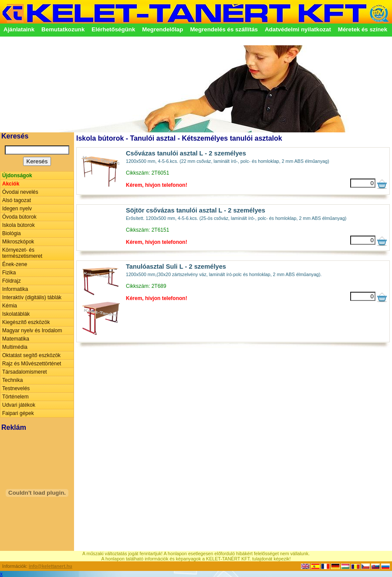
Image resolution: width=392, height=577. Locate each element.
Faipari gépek (18, 413)
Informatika (15, 289)
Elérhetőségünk (113, 29)
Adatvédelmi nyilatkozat (298, 29)
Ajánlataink (19, 29)
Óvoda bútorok (19, 217)
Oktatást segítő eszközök (31, 355)
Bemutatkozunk (63, 29)
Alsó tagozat (17, 200)
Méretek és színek (363, 29)
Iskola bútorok (19, 225)
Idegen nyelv (17, 209)
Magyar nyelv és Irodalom (32, 331)
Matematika (16, 339)
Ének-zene (15, 264)
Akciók (11, 184)
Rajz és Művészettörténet (32, 364)
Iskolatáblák (16, 314)
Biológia (12, 233)
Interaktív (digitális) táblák (32, 297)
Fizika (9, 273)
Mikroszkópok (18, 242)
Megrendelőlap (162, 29)
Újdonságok (17, 175)
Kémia (10, 306)
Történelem (15, 397)
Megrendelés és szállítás (224, 29)
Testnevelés (16, 388)
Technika (12, 380)
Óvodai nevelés (20, 192)
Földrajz (12, 281)
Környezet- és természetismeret (22, 253)
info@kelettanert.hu (51, 566)
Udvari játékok (19, 405)
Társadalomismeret (25, 372)
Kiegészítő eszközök (26, 322)
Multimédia (15, 347)
